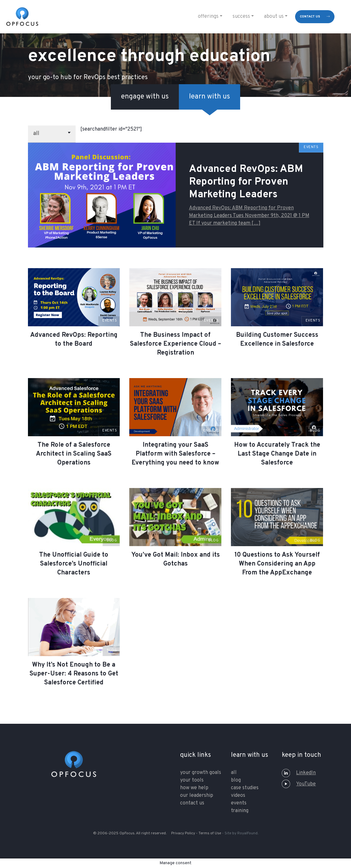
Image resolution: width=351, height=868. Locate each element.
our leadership (197, 796)
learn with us (209, 97)
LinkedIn (299, 773)
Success (241, 17)
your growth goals (201, 773)
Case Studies (245, 788)
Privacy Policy (183, 833)
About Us (274, 17)
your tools (192, 780)
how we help (194, 788)
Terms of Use (210, 833)
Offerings (208, 17)
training (240, 811)
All (234, 773)
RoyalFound (247, 833)
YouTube (299, 784)
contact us (310, 17)
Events (239, 803)
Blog (236, 780)
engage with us (145, 97)
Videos (238, 796)
